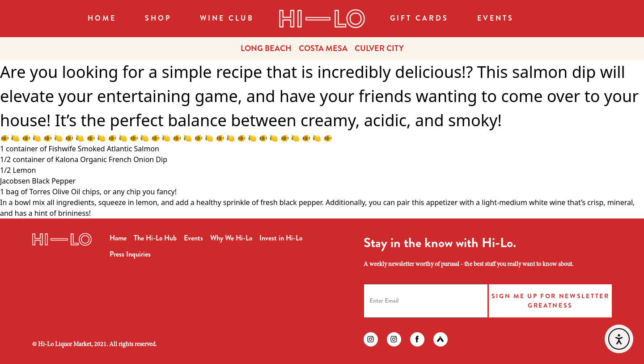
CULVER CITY (379, 48)
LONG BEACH (266, 48)
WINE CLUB (227, 18)
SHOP (158, 18)
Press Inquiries (130, 254)
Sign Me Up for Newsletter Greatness (551, 301)
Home (102, 18)
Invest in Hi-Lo (281, 238)
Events (496, 18)
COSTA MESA (323, 48)
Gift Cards (419, 18)
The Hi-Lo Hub (155, 238)
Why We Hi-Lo (231, 238)
